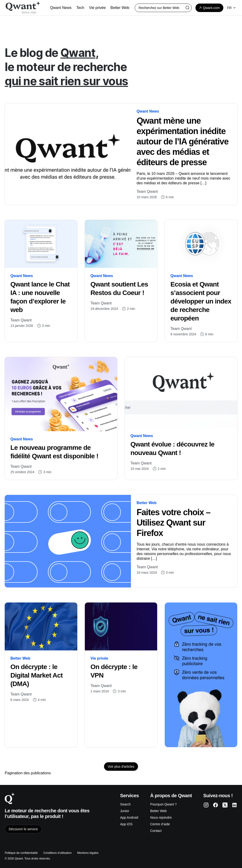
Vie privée (99, 658)
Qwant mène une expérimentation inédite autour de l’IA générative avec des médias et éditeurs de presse (183, 141)
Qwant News (148, 111)
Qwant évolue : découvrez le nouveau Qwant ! (172, 449)
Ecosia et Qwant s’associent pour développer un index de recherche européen (201, 301)
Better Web (147, 503)
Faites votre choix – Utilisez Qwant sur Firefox (173, 523)
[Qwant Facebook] (216, 805)
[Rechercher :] (163, 8)
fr (232, 8)
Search (125, 804)
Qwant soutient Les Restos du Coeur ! (119, 289)
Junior (125, 811)
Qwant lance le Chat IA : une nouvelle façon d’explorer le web (40, 297)
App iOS (126, 824)
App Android (129, 817)
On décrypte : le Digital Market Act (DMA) (37, 675)
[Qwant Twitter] (225, 805)
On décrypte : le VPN (114, 671)
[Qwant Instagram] (206, 805)
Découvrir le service (23, 829)
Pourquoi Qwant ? (163, 804)
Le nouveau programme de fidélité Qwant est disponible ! (55, 452)
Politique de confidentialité (21, 853)
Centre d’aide (160, 824)
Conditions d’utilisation (57, 853)
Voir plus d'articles (121, 767)
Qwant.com (209, 8)
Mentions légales (88, 853)
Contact (156, 831)
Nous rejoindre (161, 817)
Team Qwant (147, 192)
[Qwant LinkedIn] (234, 805)
